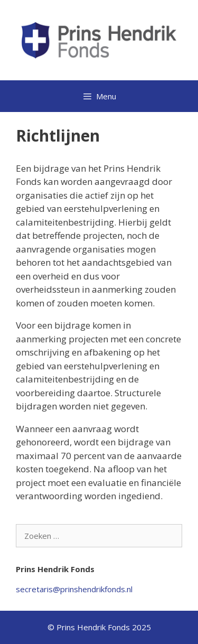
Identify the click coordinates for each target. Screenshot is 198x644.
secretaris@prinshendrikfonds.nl (74, 589)
